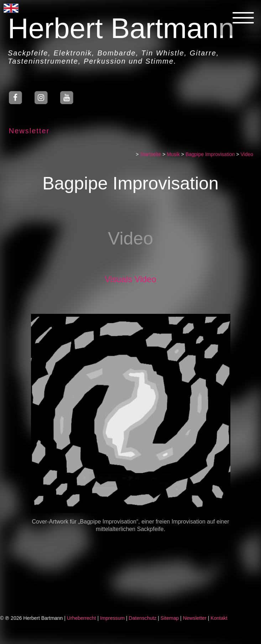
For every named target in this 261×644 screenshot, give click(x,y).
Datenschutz (143, 618)
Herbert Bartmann (121, 28)
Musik (174, 154)
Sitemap (170, 618)
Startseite (151, 154)
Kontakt (219, 618)
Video (247, 154)
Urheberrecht (82, 618)
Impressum (112, 618)
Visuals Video (131, 279)
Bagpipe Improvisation (211, 154)
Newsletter (28, 131)
